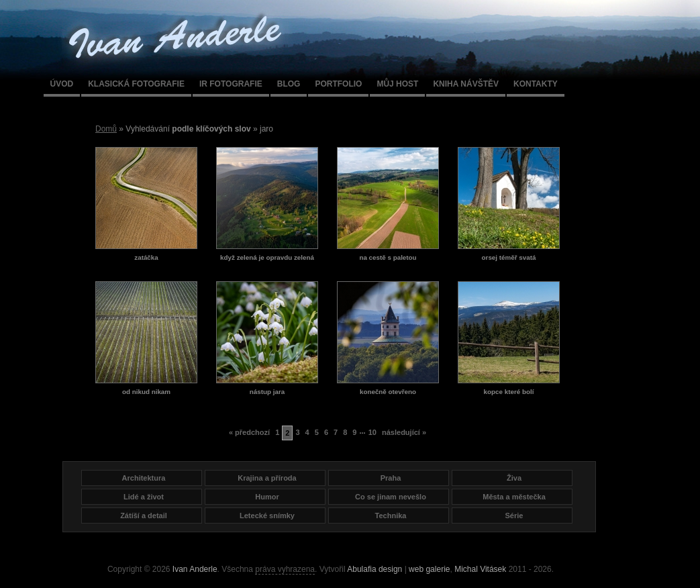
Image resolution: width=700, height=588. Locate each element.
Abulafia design (374, 569)
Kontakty (536, 84)
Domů (106, 129)
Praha (391, 478)
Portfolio (338, 84)
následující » (404, 432)
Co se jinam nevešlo (391, 497)
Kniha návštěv (466, 84)
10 (372, 432)
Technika (391, 516)
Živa (514, 478)
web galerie (429, 569)
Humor (267, 497)
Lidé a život (144, 497)
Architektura (144, 478)
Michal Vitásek (480, 569)
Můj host (397, 84)
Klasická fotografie (136, 84)
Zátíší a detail (144, 516)
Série (514, 516)
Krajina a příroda (267, 478)
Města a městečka (514, 497)
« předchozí (249, 432)
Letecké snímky (267, 516)
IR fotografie (231, 84)
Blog (289, 84)
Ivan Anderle (195, 569)
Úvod (62, 84)
